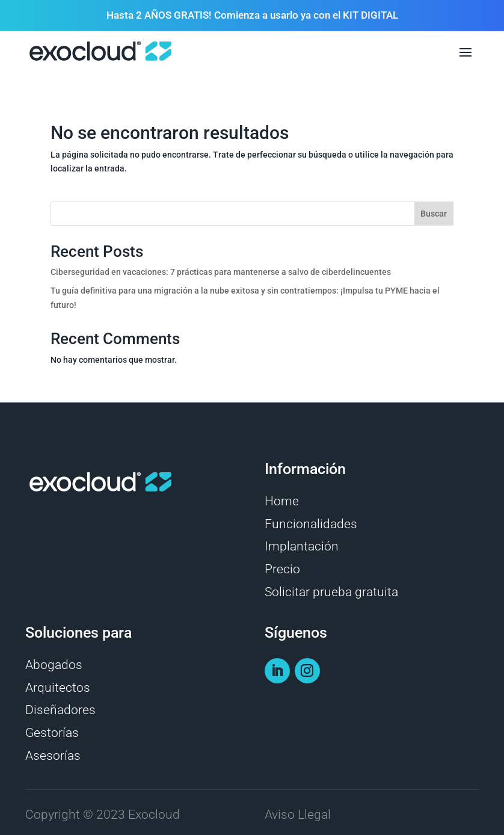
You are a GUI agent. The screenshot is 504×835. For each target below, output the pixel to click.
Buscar (434, 214)
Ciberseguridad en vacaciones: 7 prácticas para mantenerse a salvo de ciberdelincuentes (221, 272)
